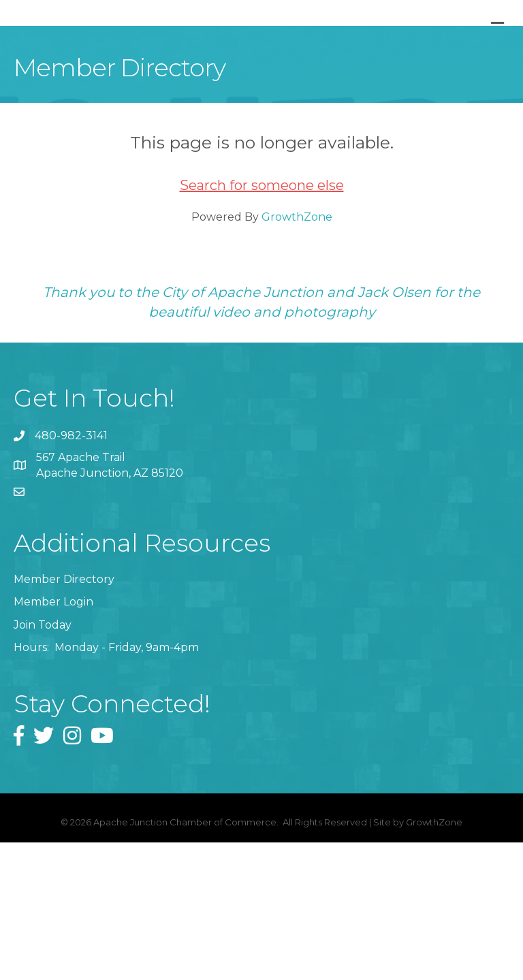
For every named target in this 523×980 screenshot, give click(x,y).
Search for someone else (262, 322)
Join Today (43, 762)
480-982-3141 (71, 573)
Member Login (53, 739)
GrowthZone (297, 354)
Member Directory (64, 717)
